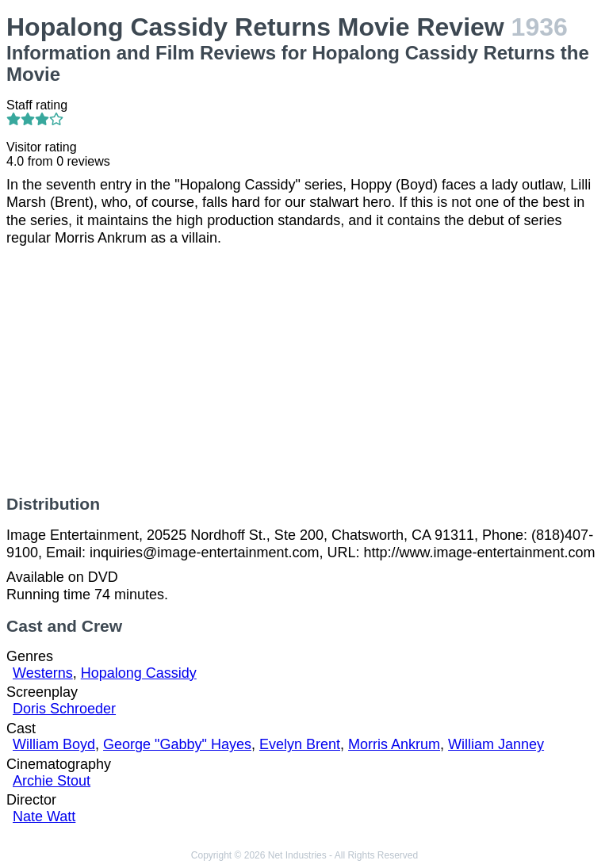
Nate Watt (44, 816)
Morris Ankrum (394, 744)
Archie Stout (52, 781)
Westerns (43, 673)
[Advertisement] (304, 371)
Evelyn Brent (300, 744)
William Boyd (54, 744)
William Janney (496, 744)
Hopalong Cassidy (139, 673)
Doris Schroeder (64, 709)
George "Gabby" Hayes (177, 744)
